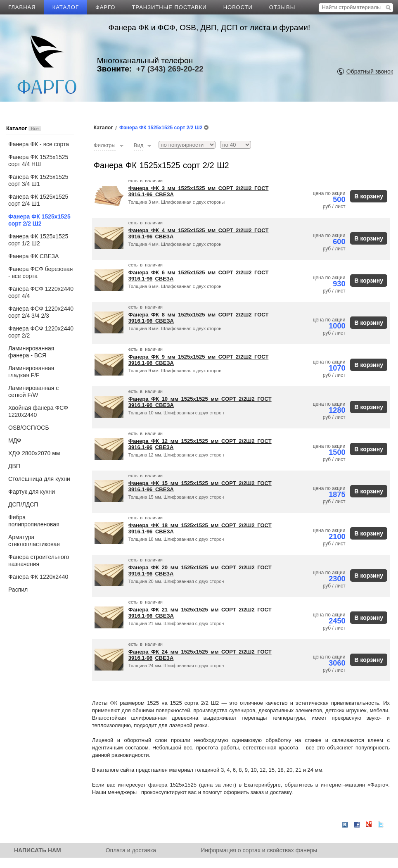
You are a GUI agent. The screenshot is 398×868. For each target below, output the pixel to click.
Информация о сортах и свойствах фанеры (259, 850)
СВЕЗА (165, 194)
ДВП (14, 466)
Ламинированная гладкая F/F (31, 372)
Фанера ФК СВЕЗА (33, 256)
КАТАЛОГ (66, 7)
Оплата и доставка (131, 850)
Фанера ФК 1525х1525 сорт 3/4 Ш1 (38, 180)
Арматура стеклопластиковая (34, 541)
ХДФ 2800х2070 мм (34, 453)
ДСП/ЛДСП (23, 504)
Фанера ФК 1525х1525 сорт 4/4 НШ (38, 161)
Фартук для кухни (32, 492)
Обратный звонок (370, 71)
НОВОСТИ (238, 7)
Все (35, 128)
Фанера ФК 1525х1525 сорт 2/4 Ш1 (38, 200)
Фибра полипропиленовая (34, 521)
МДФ (15, 440)
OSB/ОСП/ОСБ (29, 428)
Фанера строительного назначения (39, 560)
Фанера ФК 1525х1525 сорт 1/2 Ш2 (38, 240)
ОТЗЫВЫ (282, 7)
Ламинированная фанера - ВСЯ (31, 352)
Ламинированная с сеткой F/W (33, 391)
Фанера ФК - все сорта (39, 144)
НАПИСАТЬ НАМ (38, 850)
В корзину (369, 196)
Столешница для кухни (39, 479)
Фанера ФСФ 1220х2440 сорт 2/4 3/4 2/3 (41, 312)
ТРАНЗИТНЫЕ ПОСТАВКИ (169, 7)
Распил (18, 590)
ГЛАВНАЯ (22, 7)
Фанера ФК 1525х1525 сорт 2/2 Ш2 (39, 220)
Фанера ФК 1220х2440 (38, 577)
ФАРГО (105, 7)
